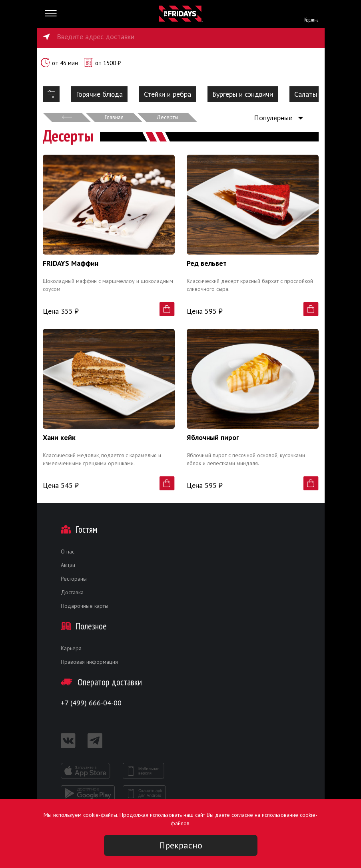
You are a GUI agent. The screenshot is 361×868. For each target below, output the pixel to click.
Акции (68, 565)
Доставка (72, 592)
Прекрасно (181, 845)
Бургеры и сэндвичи (243, 94)
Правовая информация (89, 662)
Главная (114, 117)
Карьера (71, 648)
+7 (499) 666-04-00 (91, 703)
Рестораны (74, 579)
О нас (68, 551)
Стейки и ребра (168, 94)
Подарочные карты (85, 606)
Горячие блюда (99, 94)
